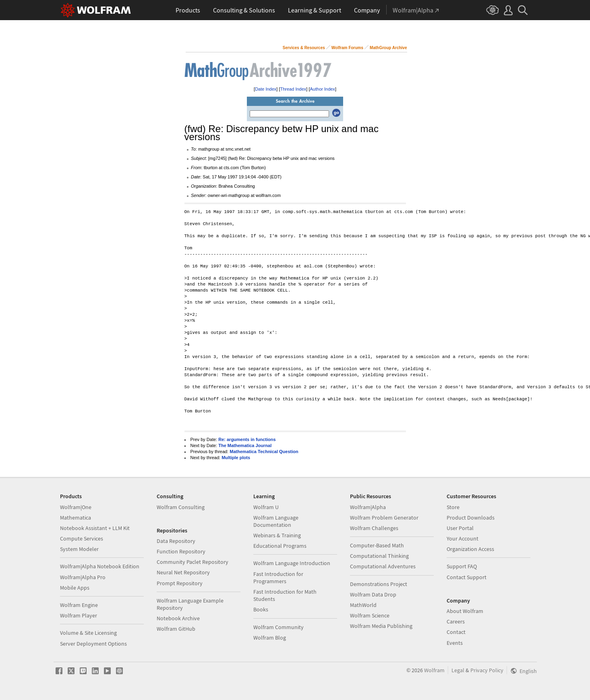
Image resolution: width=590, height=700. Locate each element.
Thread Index (293, 89)
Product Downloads (471, 518)
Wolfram (434, 670)
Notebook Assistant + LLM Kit (95, 528)
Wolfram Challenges (374, 528)
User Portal (460, 528)
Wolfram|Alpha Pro (83, 577)
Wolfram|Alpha (368, 507)
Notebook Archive (178, 618)
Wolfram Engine (79, 605)
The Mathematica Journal (245, 445)
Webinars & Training (277, 535)
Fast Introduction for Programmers (278, 578)
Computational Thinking (379, 556)
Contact (456, 632)
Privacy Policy (487, 670)
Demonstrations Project (379, 584)
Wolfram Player (79, 615)
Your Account (463, 538)
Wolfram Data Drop (373, 594)
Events (455, 643)
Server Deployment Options (93, 644)
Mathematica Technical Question (264, 451)
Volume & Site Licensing (88, 633)
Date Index (266, 89)
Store (453, 507)
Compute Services (82, 538)
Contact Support (467, 577)
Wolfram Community (278, 627)
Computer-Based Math (377, 545)
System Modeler (79, 549)
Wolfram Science (370, 615)
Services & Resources (304, 48)
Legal (458, 670)
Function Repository (181, 551)
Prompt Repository (180, 583)
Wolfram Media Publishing (381, 626)
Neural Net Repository (183, 572)
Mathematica (76, 518)
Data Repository (176, 541)
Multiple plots (236, 458)
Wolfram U (266, 507)
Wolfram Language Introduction (292, 563)
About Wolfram (465, 611)
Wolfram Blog (270, 638)
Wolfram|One (76, 507)
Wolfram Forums (347, 48)
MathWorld (363, 605)
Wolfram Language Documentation (276, 521)
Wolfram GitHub (176, 629)
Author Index (323, 89)
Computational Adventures (383, 566)
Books (261, 609)
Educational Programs (280, 546)
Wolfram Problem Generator (384, 518)
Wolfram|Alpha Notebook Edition (100, 566)
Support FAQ (462, 566)
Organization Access (470, 549)
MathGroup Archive (388, 48)
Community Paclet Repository (193, 562)
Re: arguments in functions (247, 439)
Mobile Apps (75, 588)
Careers (456, 621)
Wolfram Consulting (181, 507)
